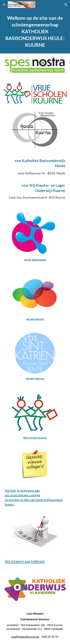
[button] (4, 5)
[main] (35, 31)
